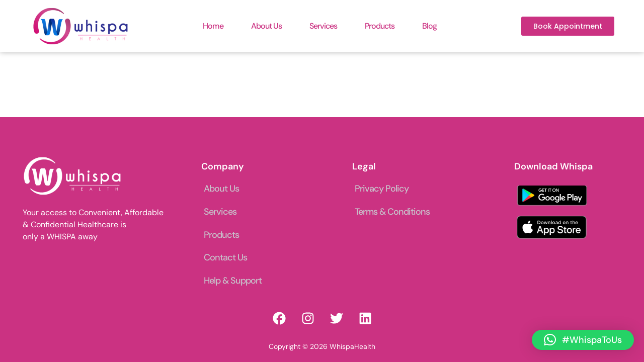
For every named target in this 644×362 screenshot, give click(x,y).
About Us (266, 26)
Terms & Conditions (392, 212)
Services (323, 26)
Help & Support (233, 281)
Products (380, 26)
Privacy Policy (382, 189)
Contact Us (225, 257)
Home (213, 26)
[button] (583, 340)
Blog (429, 26)
